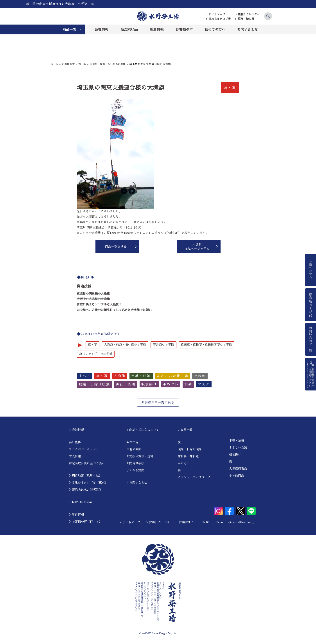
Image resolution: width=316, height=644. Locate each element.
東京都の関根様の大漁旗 (93, 294)
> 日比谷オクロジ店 (218, 19)
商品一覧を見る (116, 247)
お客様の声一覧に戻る (158, 403)
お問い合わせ (248, 29)
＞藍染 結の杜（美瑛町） (86, 490)
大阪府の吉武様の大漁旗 (93, 299)
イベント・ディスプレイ (194, 478)
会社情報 (101, 29)
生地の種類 (134, 450)
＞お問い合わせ (137, 483)
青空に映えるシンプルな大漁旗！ (99, 304)
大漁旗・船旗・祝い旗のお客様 (112, 64)
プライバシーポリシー (84, 450)
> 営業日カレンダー (248, 14)
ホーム (55, 64)
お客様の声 (184, 29)
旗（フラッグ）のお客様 (96, 354)
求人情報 (75, 457)
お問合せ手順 (135, 464)
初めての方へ (215, 29)
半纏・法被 (237, 441)
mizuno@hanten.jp (242, 522)
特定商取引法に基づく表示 (87, 464)
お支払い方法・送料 (140, 457)
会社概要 (75, 443)
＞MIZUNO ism (81, 502)
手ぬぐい (184, 464)
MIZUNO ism (129, 29)
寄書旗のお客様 (163, 345)
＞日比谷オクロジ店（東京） (88, 483)
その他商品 (237, 476)
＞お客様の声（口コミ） (85, 522)
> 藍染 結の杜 (245, 19)
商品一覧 (69, 29)
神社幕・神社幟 (188, 457)
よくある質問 (135, 471)
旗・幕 (84, 64)
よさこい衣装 (238, 448)
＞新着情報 (76, 515)
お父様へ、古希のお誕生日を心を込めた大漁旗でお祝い (114, 310)
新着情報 (157, 29)
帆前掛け (235, 455)
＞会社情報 (76, 430)
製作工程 (132, 443)
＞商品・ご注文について (143, 430)
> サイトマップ (216, 14)
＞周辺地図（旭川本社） (85, 476)
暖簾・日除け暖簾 (190, 450)
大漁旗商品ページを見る (197, 247)
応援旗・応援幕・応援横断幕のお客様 (206, 345)
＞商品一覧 (185, 430)
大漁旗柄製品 (238, 469)
